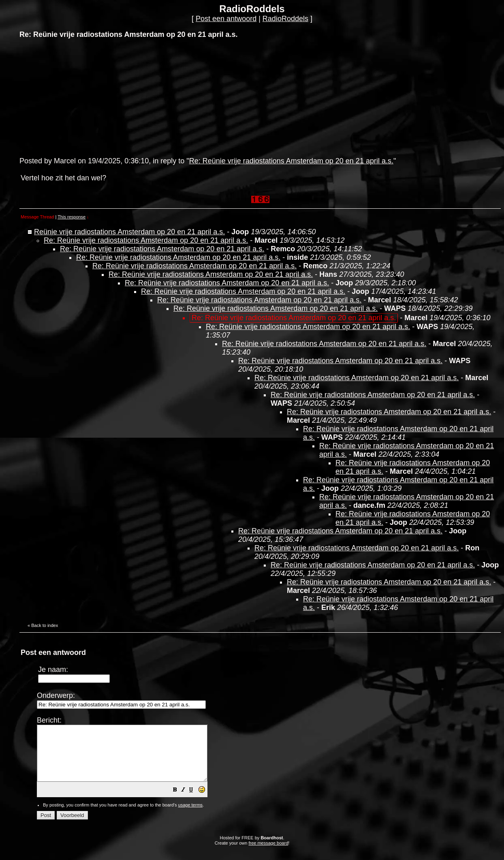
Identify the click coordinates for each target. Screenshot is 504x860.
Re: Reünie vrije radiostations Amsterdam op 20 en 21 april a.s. (291, 161)
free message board (268, 854)
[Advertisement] (80, 97)
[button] (195, 801)
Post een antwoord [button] (226, 19)
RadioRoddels (285, 19)
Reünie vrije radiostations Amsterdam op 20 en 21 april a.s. (129, 232)
